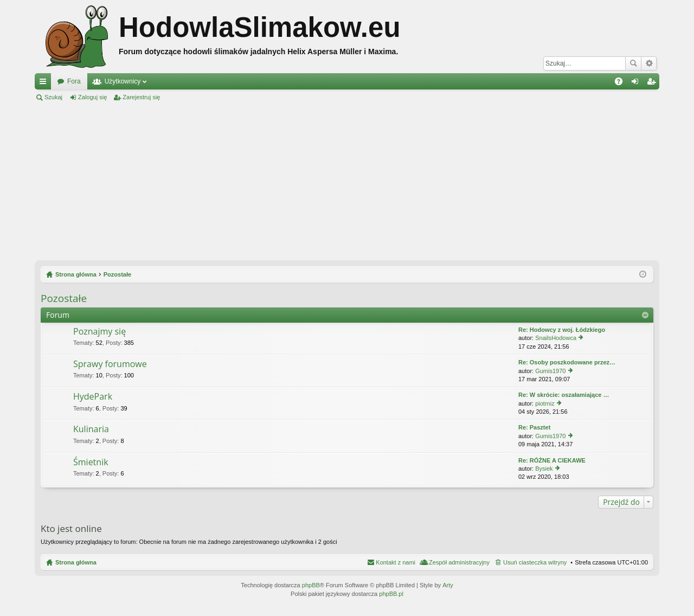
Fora (74, 81)
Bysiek (544, 469)
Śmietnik (91, 463)
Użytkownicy (123, 81)
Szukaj (633, 63)
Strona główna (76, 562)
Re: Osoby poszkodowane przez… (567, 362)
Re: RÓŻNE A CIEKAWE (552, 460)
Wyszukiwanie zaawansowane (649, 63)
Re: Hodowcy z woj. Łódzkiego (562, 330)
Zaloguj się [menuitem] (637, 84)
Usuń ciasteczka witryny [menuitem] (535, 562)
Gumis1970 (550, 371)
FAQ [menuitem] (622, 84)
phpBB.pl (391, 594)
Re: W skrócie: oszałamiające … (564, 395)
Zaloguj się (92, 97)
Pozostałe (64, 298)
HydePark (93, 397)
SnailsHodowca (556, 338)
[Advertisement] (347, 181)
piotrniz (545, 403)
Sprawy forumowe (110, 364)
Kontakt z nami (396, 562)
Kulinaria (91, 429)
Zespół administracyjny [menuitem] (459, 562)
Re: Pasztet (534, 427)
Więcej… (45, 84)
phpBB (311, 585)
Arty (448, 585)
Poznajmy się (99, 332)
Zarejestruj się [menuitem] (653, 84)
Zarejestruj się (141, 97)
